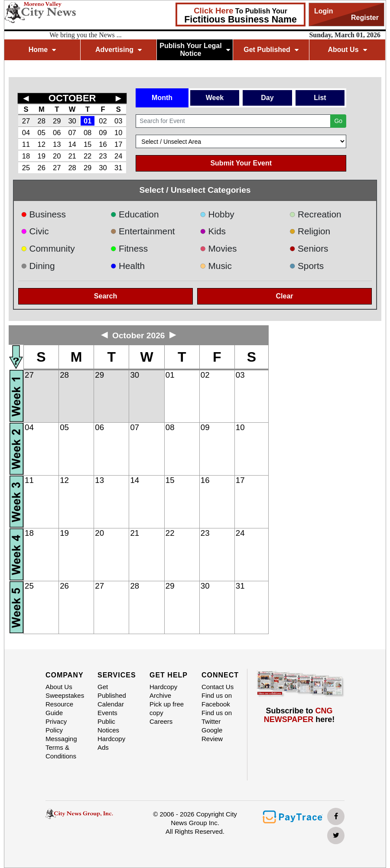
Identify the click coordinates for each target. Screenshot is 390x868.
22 (88, 156)
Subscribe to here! (299, 715)
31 (118, 168)
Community (48, 248)
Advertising (119, 50)
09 (103, 133)
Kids (213, 231)
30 (72, 121)
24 (118, 156)
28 (42, 121)
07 (72, 133)
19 (42, 156)
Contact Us (218, 687)
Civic (35, 231)
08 (88, 133)
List (320, 98)
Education (135, 214)
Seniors (309, 248)
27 (26, 121)
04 (26, 133)
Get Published (271, 50)
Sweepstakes (65, 695)
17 (118, 144)
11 (26, 144)
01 (88, 121)
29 (57, 121)
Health (128, 266)
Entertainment (143, 231)
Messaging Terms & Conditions (61, 747)
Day (267, 98)
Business (43, 214)
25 (26, 168)
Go (338, 121)
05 (42, 133)
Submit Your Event (241, 163)
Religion (310, 231)
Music (216, 266)
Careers (161, 721)
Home (42, 50)
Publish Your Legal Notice (195, 50)
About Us (347, 50)
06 (57, 133)
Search (106, 296)
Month (162, 98)
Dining (38, 266)
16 (103, 144)
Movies (218, 248)
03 (118, 121)
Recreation (315, 214)
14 (72, 144)
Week (215, 98)
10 (118, 133)
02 (103, 121)
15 (88, 144)
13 (57, 144)
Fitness (129, 248)
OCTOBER (72, 98)
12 (42, 144)
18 (26, 156)
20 (57, 156)
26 (42, 168)
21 (72, 156)
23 (103, 156)
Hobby (217, 214)
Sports (307, 266)
